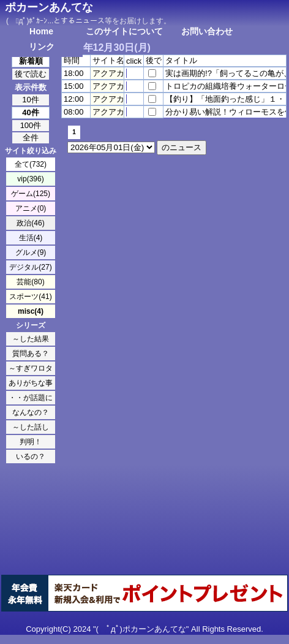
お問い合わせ (207, 31)
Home (41, 31)
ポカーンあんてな (49, 7)
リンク (42, 47)
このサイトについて (124, 31)
